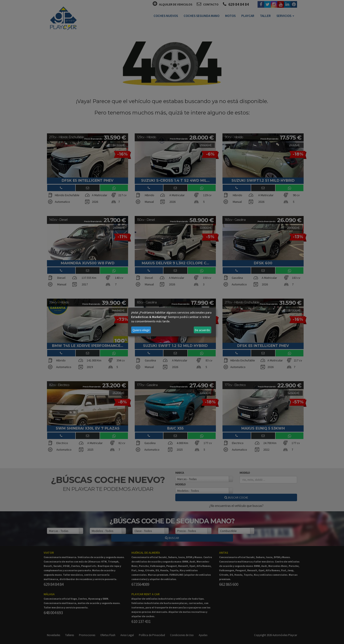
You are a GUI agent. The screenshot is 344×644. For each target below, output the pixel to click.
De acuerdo (202, 330)
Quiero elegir (141, 330)
